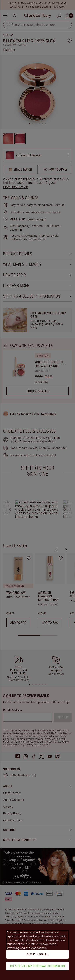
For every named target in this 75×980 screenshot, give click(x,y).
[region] (37, 952)
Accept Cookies (37, 954)
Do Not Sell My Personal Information (38, 966)
